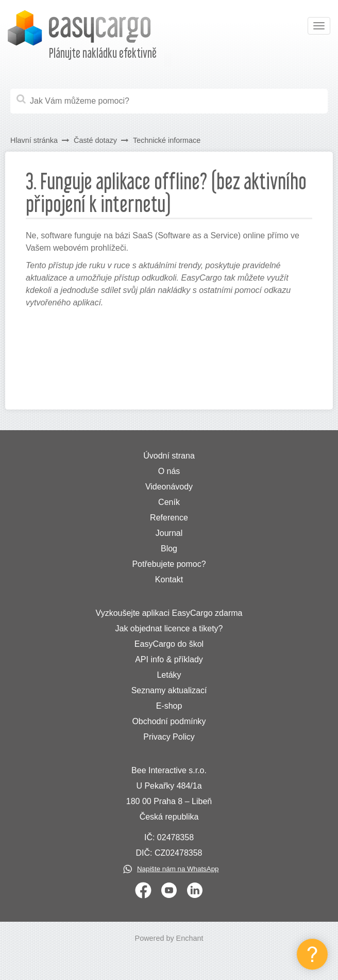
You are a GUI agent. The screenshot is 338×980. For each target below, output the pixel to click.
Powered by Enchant (169, 938)
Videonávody (169, 487)
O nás (169, 471)
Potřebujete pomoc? (169, 564)
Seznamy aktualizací (169, 690)
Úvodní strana (169, 456)
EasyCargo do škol (169, 644)
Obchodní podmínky (169, 721)
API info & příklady (169, 659)
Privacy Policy (169, 737)
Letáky (169, 675)
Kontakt (169, 579)
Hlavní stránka (34, 140)
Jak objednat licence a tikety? (169, 628)
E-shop (169, 706)
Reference (169, 518)
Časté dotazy (95, 140)
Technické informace (167, 140)
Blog (169, 549)
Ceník (169, 502)
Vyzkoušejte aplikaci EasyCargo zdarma (169, 613)
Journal (169, 533)
